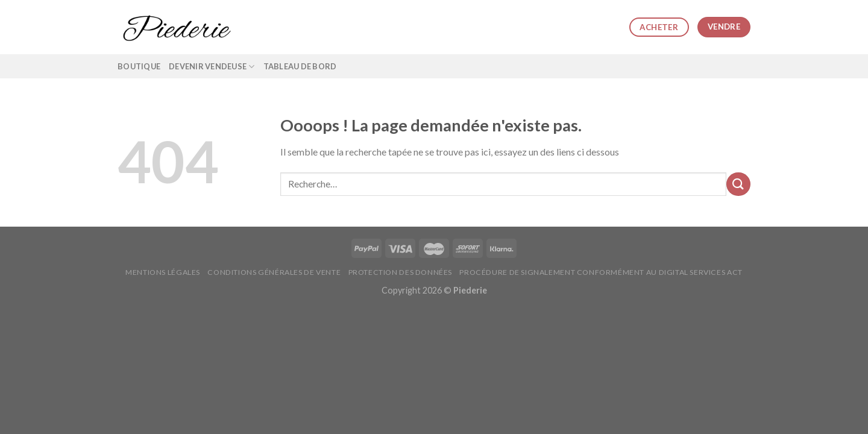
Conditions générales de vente (274, 272)
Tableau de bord (300, 66)
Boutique (139, 66)
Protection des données (400, 272)
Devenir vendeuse (212, 67)
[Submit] (738, 184)
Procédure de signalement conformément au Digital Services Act (601, 272)
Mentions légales (163, 272)
